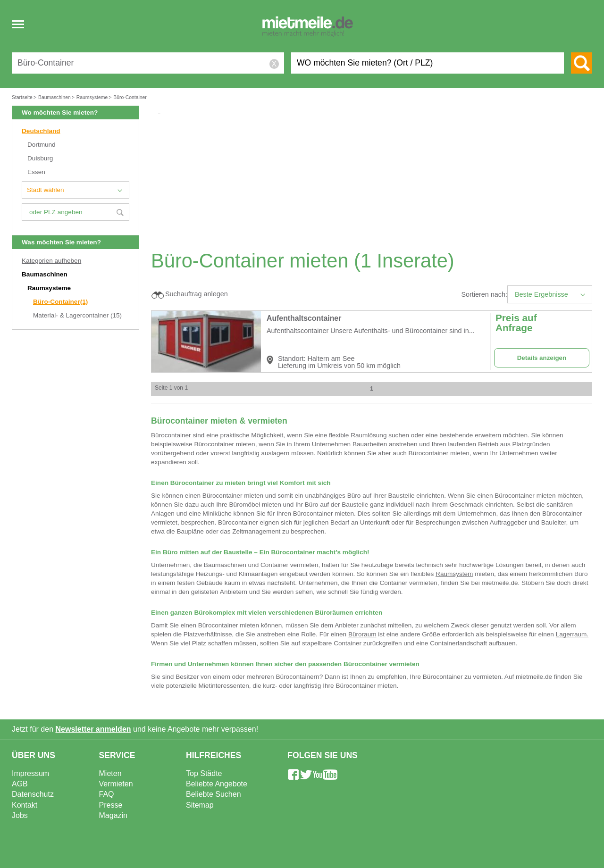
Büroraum (362, 634)
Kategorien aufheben (51, 261)
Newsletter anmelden (93, 729)
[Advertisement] (375, 182)
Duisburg (40, 158)
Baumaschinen (45, 274)
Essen (36, 172)
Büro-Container (60, 302)
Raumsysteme (50, 288)
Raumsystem (454, 574)
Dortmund (42, 145)
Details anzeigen (542, 358)
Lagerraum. (572, 634)
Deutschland (41, 131)
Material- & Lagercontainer (77, 315)
